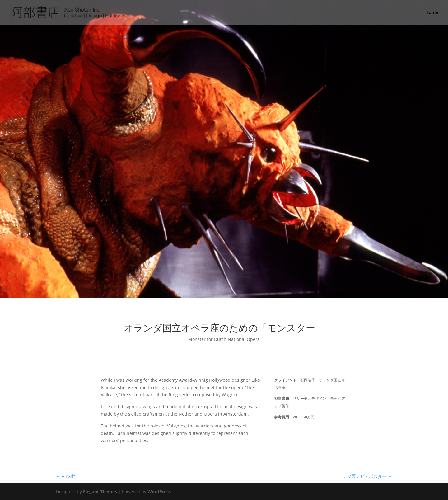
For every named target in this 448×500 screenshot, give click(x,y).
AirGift (65, 476)
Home (432, 13)
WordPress (159, 491)
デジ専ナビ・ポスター (367, 476)
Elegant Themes (100, 491)
